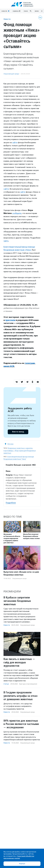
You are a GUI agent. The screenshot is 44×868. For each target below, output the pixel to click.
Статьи (6, 684)
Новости (7, 19)
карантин (29, 448)
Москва (10, 444)
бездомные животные (16, 448)
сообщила (17, 213)
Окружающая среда (11, 74)
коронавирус (9, 451)
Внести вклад (18, 432)
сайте (15, 142)
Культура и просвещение (28, 684)
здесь (6, 241)
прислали (10, 320)
